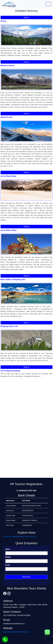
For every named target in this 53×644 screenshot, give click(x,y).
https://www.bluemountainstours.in (16, 632)
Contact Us (32, 537)
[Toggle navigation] (48, 4)
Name (8, 549)
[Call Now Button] (5, 639)
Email (8, 565)
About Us (23, 537)
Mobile (8, 557)
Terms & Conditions (11, 537)
